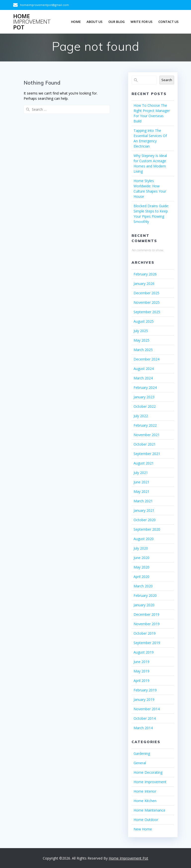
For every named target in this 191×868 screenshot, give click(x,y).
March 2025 (143, 350)
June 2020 (142, 558)
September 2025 (147, 312)
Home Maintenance (149, 810)
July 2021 (141, 473)
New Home (143, 829)
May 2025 (142, 340)
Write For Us (142, 22)
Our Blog (117, 22)
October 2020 (145, 520)
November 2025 (147, 302)
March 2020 (143, 586)
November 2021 (147, 435)
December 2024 (146, 359)
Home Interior (145, 791)
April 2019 (142, 681)
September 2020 (147, 529)
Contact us (168, 22)
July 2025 (141, 331)
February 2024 (145, 387)
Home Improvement (150, 782)
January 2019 (144, 699)
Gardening (142, 753)
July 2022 (141, 416)
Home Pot (32, 22)
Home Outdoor (146, 820)
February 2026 (145, 274)
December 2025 (146, 293)
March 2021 (143, 501)
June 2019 (142, 662)
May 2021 (142, 491)
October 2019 (145, 633)
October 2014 (145, 718)
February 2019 (145, 690)
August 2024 (144, 369)
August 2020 (144, 539)
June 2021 (142, 482)
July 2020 (141, 548)
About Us (95, 22)
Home (76, 22)
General (140, 763)
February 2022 (145, 425)
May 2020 (142, 567)
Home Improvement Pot (128, 858)
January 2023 (144, 397)
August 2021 (144, 463)
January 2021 (144, 510)
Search (167, 80)
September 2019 (147, 643)
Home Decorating (148, 772)
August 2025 (144, 321)
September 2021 (147, 454)
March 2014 (143, 728)
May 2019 (142, 671)
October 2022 (145, 406)
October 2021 (145, 444)
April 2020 (142, 577)
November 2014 (147, 709)
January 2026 (144, 283)
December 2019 (146, 614)
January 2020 (144, 605)
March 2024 (143, 378)
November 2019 (147, 624)
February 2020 (145, 595)
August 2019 (144, 652)
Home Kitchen (145, 801)
